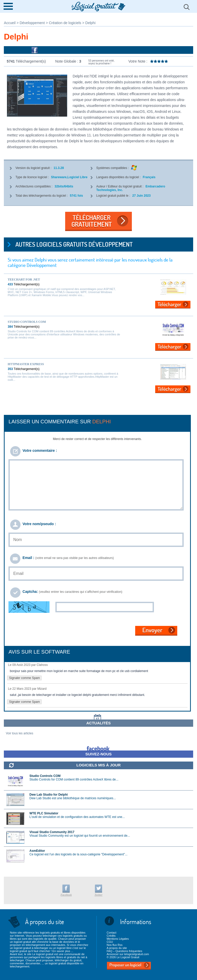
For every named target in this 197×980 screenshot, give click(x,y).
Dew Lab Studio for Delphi (49, 795)
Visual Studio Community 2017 (52, 832)
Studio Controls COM (27, 322)
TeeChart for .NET (24, 279)
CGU (110, 942)
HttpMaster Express (26, 364)
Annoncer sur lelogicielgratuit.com (128, 954)
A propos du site (117, 948)
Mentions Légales (118, 939)
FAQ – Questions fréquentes (125, 951)
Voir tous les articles (20, 733)
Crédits (111, 936)
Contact (112, 933)
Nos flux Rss (115, 945)
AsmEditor (37, 851)
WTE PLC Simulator (44, 813)
